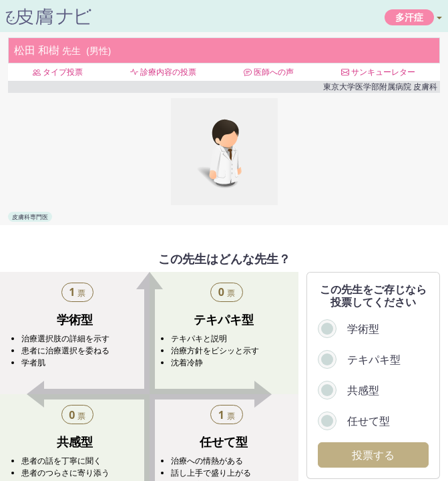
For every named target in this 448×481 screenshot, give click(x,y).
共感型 (363, 390)
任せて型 (369, 421)
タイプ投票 (58, 72)
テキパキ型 (374, 359)
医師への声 (269, 72)
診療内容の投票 (163, 72)
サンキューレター (378, 72)
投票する (373, 455)
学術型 (363, 329)
